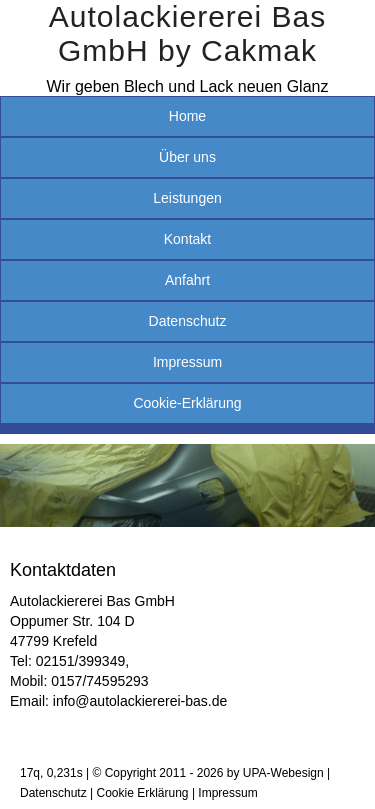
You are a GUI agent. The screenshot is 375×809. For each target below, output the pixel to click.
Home (187, 116)
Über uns (187, 157)
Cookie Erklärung (143, 793)
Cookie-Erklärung (187, 403)
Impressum (187, 362)
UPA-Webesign (283, 773)
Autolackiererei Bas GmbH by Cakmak (187, 33)
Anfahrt (187, 280)
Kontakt (187, 239)
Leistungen (187, 198)
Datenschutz (188, 321)
